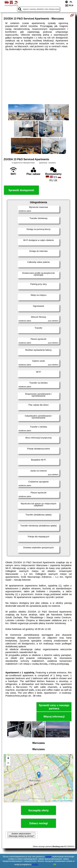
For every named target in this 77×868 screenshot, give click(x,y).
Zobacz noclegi (38, 823)
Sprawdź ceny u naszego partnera (54, 707)
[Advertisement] (38, 77)
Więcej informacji (54, 717)
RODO (35, 864)
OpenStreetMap (66, 801)
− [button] (8, 763)
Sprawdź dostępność (21, 190)
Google (48, 857)
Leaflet (54, 801)
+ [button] (8, 759)
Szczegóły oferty (38, 810)
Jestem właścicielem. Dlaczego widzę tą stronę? (21, 835)
